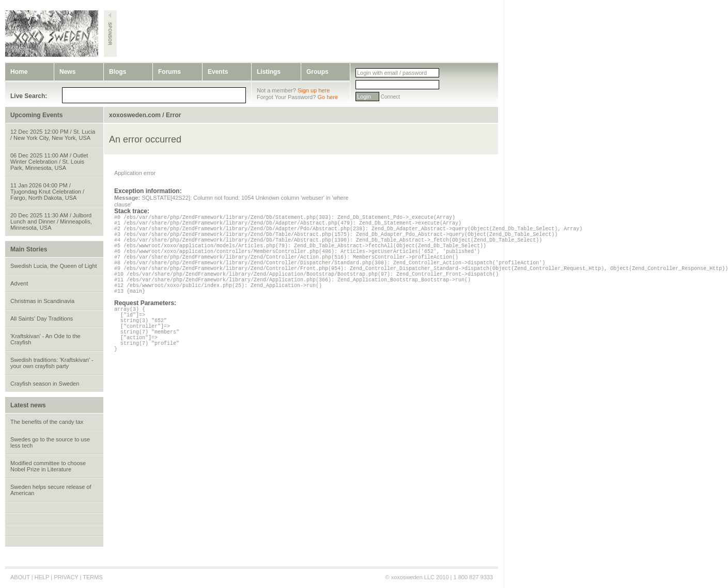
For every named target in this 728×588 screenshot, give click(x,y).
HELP (42, 577)
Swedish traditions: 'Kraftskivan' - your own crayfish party (52, 363)
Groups (317, 72)
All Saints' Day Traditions (42, 319)
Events (218, 72)
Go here (328, 97)
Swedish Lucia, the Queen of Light (54, 266)
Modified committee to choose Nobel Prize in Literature (48, 466)
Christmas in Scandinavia (42, 301)
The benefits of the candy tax (47, 422)
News (67, 72)
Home (19, 72)
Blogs (118, 72)
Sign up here (314, 90)
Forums (169, 72)
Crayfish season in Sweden (45, 384)
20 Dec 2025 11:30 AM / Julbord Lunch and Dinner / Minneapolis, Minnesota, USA (51, 221)
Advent (19, 283)
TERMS (93, 577)
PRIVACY (66, 577)
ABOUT (20, 577)
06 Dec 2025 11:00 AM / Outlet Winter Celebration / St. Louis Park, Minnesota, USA (49, 162)
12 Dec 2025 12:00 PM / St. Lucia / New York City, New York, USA (53, 135)
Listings (269, 72)
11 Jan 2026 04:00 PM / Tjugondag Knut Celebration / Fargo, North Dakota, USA (47, 192)
